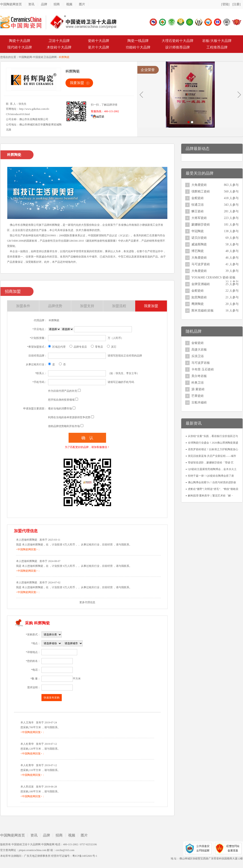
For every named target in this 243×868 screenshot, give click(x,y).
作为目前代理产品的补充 (63, 391)
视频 (69, 4)
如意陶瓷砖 (199, 297)
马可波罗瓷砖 (201, 264)
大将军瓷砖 (199, 218)
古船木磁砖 (199, 402)
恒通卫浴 (198, 205)
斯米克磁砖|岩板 (203, 311)
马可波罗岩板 (201, 363)
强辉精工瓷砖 (201, 191)
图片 (82, 4)
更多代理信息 (87, 602)
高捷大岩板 (199, 350)
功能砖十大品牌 (138, 47)
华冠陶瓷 (198, 231)
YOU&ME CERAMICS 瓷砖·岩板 (213, 277)
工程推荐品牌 (217, 47)
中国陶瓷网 (25, 57)
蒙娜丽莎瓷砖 (201, 225)
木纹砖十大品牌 (59, 47)
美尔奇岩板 (199, 376)
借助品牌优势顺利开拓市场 (64, 426)
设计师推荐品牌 (178, 47)
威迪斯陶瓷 (199, 244)
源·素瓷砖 (198, 389)
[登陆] (225, 4)
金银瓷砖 (198, 343)
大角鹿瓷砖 (199, 185)
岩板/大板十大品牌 (217, 41)
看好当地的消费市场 (60, 409)
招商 (57, 4)
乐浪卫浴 (198, 356)
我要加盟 (77, 83)
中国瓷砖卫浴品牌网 (45, 57)
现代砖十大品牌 (20, 47)
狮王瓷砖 (198, 211)
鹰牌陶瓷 (198, 304)
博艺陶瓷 (198, 251)
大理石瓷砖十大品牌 (178, 41)
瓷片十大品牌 (99, 47)
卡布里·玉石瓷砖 (203, 369)
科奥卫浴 (198, 383)
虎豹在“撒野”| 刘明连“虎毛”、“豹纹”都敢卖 (213, 489)
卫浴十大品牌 (59, 41)
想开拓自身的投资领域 (61, 400)
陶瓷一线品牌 (138, 41)
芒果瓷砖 (198, 396)
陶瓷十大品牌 (20, 41)
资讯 (31, 4)
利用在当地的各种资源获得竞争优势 (69, 417)
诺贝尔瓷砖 (199, 238)
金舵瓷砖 (198, 198)
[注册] (236, 4)
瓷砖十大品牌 (99, 41)
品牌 (44, 4)
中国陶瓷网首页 (11, 4)
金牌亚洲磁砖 (201, 284)
